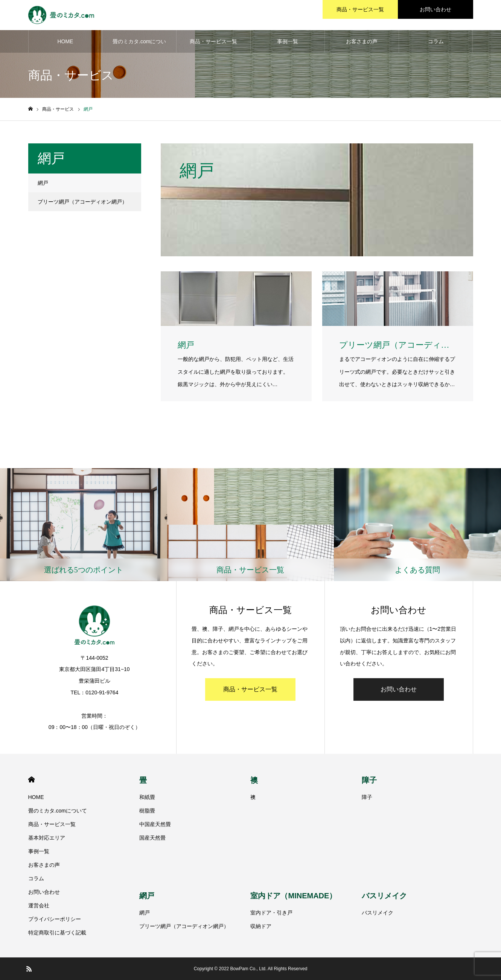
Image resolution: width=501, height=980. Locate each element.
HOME (65, 41)
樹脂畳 (147, 811)
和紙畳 (147, 797)
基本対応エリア (47, 838)
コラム (436, 41)
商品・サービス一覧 (213, 41)
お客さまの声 (362, 41)
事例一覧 (288, 41)
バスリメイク (384, 896)
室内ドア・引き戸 (271, 913)
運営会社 (39, 905)
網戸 (43, 183)
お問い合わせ (399, 689)
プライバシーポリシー (55, 919)
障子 (369, 780)
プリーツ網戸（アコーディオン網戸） (82, 202)
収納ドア (261, 926)
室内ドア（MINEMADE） (293, 896)
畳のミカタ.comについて (139, 46)
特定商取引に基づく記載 (57, 933)
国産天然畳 (152, 838)
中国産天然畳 (155, 824)
